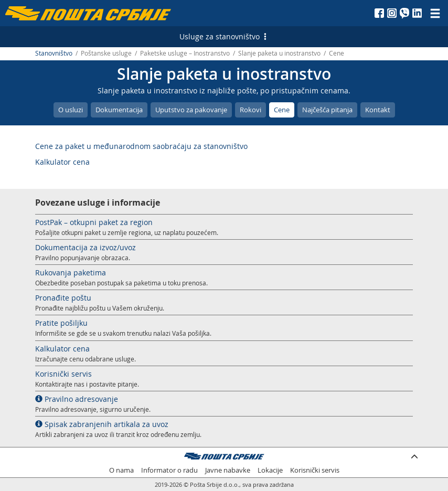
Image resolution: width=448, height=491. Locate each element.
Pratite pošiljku (61, 323)
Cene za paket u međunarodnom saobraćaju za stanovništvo (141, 146)
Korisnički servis (63, 374)
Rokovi (250, 110)
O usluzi (71, 110)
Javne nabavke (228, 470)
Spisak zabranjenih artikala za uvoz (102, 424)
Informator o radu (169, 470)
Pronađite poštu (63, 298)
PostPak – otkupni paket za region (94, 222)
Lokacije (270, 470)
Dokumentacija (119, 110)
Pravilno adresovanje (77, 399)
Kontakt (378, 110)
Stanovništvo (54, 53)
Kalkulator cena (62, 162)
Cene (282, 110)
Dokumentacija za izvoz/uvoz (86, 247)
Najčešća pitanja (327, 110)
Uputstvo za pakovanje (191, 110)
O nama (121, 470)
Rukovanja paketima (71, 273)
